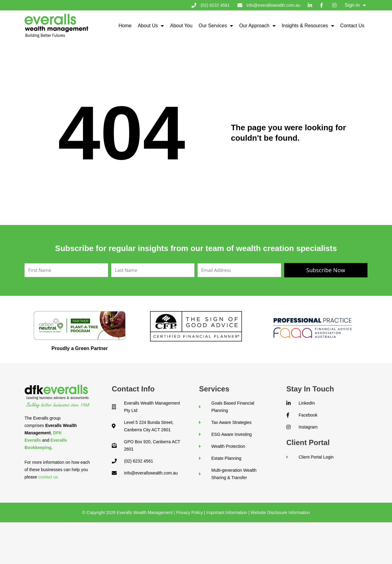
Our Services (216, 26)
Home (125, 26)
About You (181, 26)
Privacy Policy (189, 513)
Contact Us (352, 26)
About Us (151, 26)
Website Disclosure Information (280, 513)
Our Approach (257, 26)
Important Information (227, 513)
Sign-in (355, 5)
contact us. (49, 477)
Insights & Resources (308, 26)
